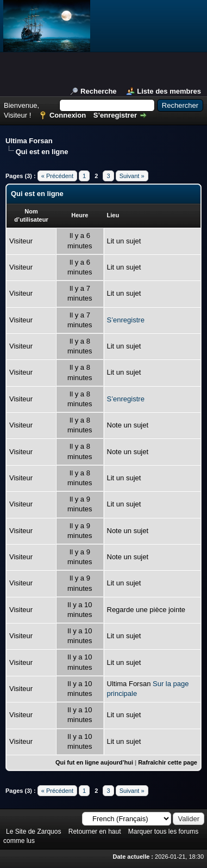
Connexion (68, 115)
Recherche (98, 91)
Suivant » (132, 176)
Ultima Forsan (29, 141)
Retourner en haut (95, 832)
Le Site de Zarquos (33, 832)
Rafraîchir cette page (168, 762)
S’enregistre (126, 320)
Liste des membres (169, 91)
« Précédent (57, 176)
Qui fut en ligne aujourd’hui (94, 762)
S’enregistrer (115, 115)
